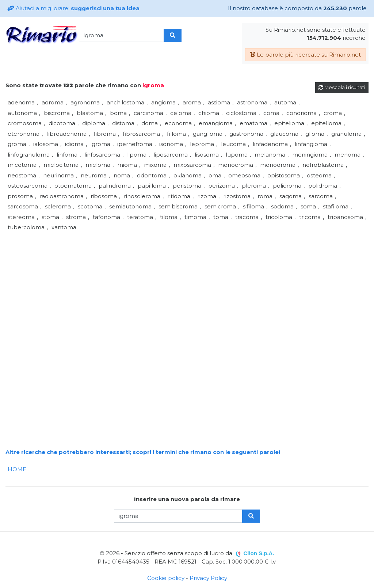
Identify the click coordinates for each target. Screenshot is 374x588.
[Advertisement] (187, 284)
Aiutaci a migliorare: (73, 8)
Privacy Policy (208, 578)
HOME (17, 469)
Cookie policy (166, 578)
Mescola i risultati (342, 87)
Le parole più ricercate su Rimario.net (305, 55)
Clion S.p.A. (259, 553)
